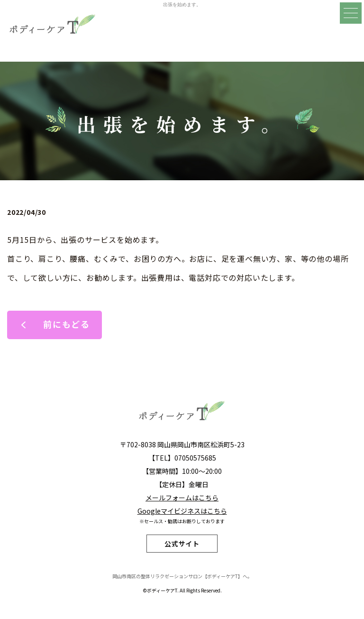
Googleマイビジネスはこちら (182, 511)
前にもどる (67, 324)
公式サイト (182, 544)
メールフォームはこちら (182, 498)
